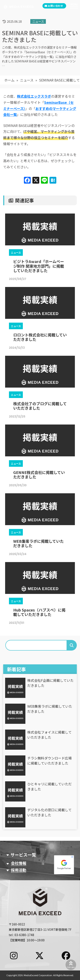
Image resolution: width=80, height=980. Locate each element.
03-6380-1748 (24, 935)
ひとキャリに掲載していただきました (49, 786)
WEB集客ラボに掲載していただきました (50, 709)
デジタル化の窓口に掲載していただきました (49, 812)
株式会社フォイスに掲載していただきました (49, 735)
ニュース (27, 80)
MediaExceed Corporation (38, 975)
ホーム (9, 80)
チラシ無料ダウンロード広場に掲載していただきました (49, 761)
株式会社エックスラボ (34, 96)
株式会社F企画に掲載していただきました (50, 683)
